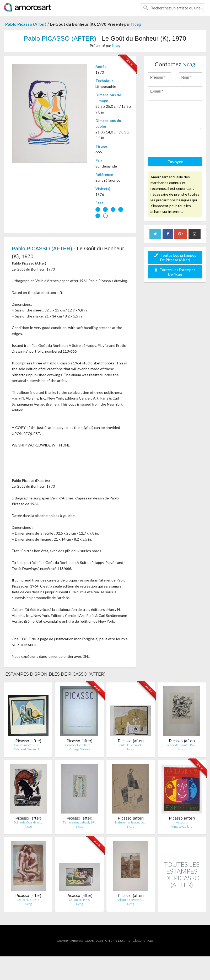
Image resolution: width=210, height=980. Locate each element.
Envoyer (175, 162)
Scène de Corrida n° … (28, 822)
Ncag (136, 24)
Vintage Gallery (79, 749)
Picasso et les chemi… (79, 745)
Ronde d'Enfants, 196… (182, 745)
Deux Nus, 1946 (28, 900)
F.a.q (150, 941)
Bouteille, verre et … (131, 745)
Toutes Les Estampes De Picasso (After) (175, 257)
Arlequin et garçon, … (131, 900)
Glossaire (139, 941)
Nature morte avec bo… (131, 822)
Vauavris (182, 822)
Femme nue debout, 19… (79, 822)
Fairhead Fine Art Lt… (28, 749)
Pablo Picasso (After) (26, 24)
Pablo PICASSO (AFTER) (60, 38)
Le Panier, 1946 (79, 900)
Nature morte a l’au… (28, 745)
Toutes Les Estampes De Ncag (175, 272)
